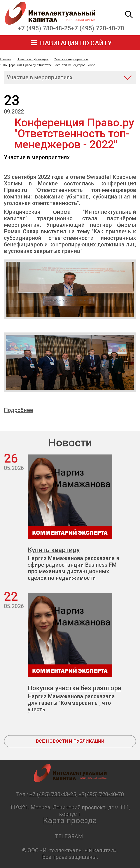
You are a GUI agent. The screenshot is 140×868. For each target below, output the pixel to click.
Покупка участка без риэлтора (75, 688)
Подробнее (18, 410)
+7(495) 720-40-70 (101, 794)
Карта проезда (70, 821)
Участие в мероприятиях (37, 157)
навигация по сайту (76, 43)
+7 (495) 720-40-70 (98, 28)
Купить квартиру (54, 550)
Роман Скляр (21, 231)
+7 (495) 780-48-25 (45, 28)
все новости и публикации (70, 741)
